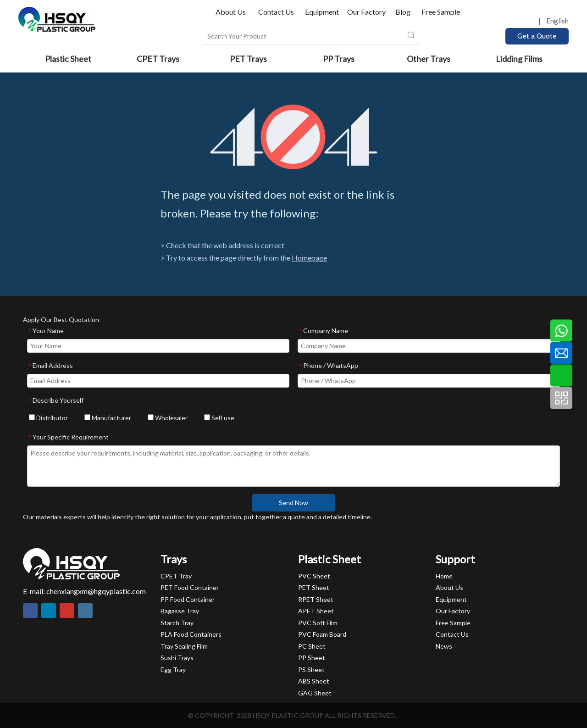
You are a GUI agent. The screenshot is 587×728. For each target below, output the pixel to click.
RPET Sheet (316, 599)
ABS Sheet (314, 681)
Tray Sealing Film (184, 646)
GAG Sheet (315, 693)
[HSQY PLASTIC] (71, 564)
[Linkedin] (49, 611)
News (444, 646)
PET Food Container (190, 587)
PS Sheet (311, 670)
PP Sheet (312, 658)
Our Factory (366, 12)
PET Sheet (314, 587)
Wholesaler (168, 418)
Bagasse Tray (180, 611)
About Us (231, 12)
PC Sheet (312, 646)
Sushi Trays (177, 658)
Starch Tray (177, 623)
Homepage (309, 258)
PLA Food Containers (191, 634)
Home (444, 576)
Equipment (322, 12)
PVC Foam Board (322, 634)
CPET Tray (176, 576)
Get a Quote (537, 36)
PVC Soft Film (318, 623)
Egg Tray (173, 670)
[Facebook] (30, 611)
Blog (403, 12)
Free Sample (441, 12)
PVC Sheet (314, 576)
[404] (294, 137)
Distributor (48, 418)
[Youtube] (67, 611)
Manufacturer (108, 418)
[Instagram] (85, 611)
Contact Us (276, 12)
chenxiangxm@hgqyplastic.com (96, 591)
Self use (219, 418)
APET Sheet (316, 611)
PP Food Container (188, 599)
